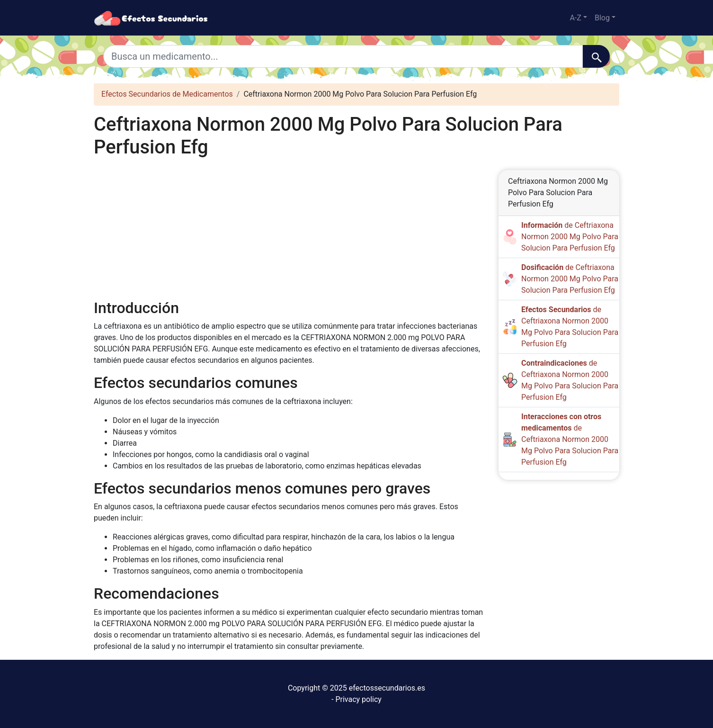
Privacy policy (358, 699)
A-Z (575, 18)
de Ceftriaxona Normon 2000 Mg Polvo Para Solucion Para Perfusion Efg (570, 237)
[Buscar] (596, 56)
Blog (602, 18)
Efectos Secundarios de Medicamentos (167, 94)
